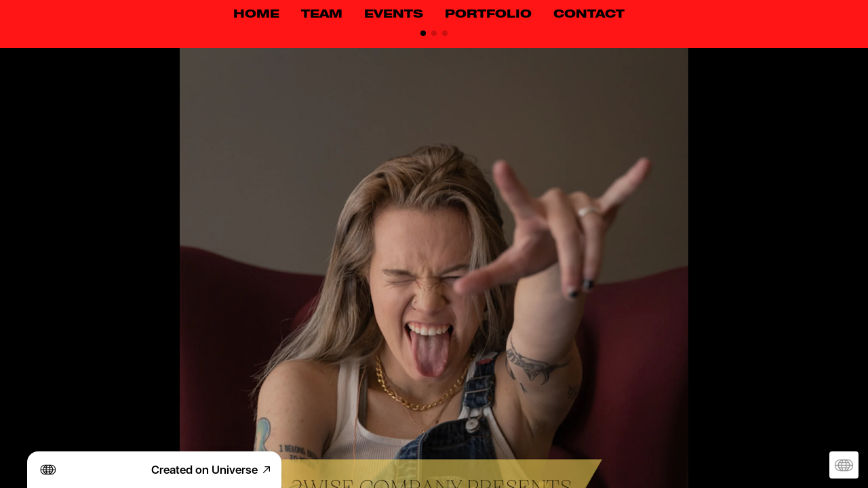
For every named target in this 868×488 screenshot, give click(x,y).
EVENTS (394, 15)
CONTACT (589, 15)
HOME (256, 15)
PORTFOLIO (488, 15)
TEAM (322, 15)
